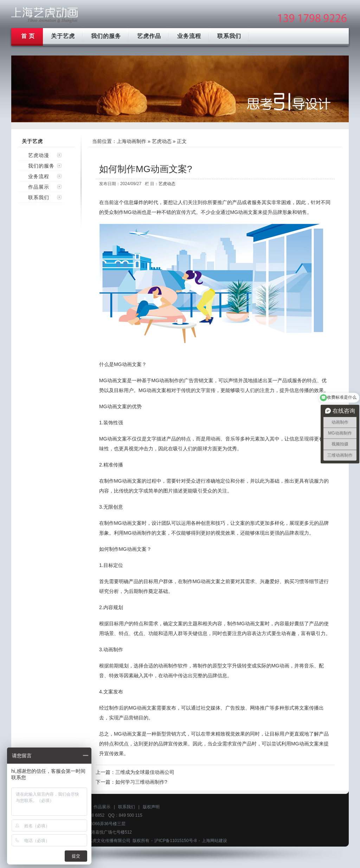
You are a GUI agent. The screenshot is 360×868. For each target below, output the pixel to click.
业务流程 (189, 36)
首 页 (28, 36)
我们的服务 (106, 36)
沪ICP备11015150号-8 (175, 841)
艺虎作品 (149, 36)
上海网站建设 (214, 841)
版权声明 (151, 807)
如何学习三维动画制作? (141, 782)
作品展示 (39, 187)
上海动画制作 (131, 141)
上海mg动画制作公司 (45, 15)
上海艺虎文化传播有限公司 (105, 841)
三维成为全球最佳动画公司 (145, 772)
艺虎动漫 (39, 155)
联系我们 (229, 36)
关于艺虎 (63, 36)
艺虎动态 (162, 141)
